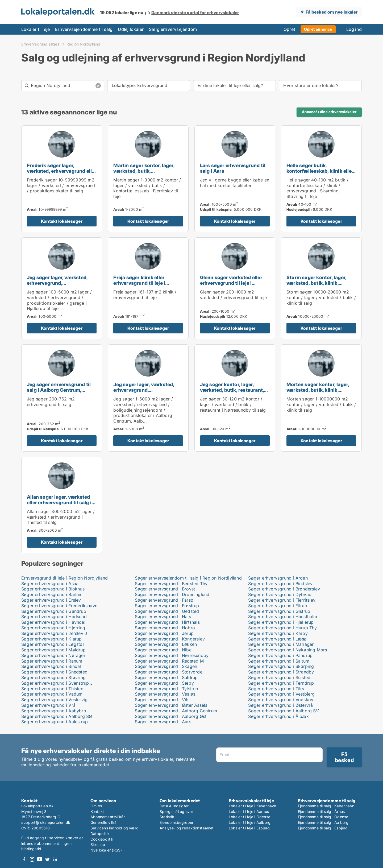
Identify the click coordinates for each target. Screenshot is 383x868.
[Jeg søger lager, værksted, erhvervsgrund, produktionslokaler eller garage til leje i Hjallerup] (62, 288)
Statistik (167, 817)
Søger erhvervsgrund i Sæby (164, 683)
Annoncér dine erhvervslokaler (329, 112)
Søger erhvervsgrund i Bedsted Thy (171, 584)
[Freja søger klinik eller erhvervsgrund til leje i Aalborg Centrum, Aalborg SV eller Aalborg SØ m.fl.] (148, 288)
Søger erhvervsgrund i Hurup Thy (282, 628)
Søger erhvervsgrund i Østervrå (280, 705)
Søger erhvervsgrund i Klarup (52, 639)
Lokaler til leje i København (253, 806)
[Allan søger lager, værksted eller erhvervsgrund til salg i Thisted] (62, 505)
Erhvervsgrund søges (40, 44)
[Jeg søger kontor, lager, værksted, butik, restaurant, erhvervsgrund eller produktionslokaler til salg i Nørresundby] (235, 398)
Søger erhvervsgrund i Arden (278, 578)
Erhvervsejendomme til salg (84, 29)
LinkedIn (55, 859)
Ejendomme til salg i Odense (323, 817)
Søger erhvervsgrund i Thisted (52, 689)
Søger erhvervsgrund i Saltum (279, 661)
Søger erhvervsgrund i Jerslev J (54, 633)
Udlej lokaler (131, 29)
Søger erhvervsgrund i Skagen (166, 666)
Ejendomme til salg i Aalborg (323, 822)
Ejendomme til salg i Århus (321, 811)
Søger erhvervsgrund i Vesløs (165, 694)
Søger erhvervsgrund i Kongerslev (170, 639)
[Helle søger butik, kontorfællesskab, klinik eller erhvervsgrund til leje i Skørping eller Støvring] (321, 179)
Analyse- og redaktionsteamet (187, 828)
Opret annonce (318, 29)
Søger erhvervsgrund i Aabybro (54, 711)
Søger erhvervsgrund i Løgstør (53, 644)
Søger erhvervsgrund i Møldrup (53, 650)
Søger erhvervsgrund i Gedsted (167, 611)
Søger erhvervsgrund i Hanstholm (283, 617)
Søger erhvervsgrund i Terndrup (281, 683)
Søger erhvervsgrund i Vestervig (54, 700)
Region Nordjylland (84, 44)
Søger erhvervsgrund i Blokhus (53, 589)
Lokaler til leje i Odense (249, 817)
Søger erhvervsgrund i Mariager (281, 644)
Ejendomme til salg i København (326, 806)
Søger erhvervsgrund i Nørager (53, 655)
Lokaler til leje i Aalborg (250, 822)
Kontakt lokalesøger (62, 221)
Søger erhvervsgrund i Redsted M (169, 661)
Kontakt (97, 811)
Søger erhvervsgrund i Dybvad (280, 594)
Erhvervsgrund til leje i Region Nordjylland (65, 578)
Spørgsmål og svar (176, 811)
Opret (289, 29)
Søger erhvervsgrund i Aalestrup (55, 722)
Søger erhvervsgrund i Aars (163, 722)
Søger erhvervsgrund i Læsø (277, 639)
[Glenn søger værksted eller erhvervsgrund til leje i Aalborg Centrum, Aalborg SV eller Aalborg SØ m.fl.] (235, 288)
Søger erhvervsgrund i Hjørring (53, 628)
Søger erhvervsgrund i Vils (162, 700)
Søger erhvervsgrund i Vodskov (281, 700)
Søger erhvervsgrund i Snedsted (54, 672)
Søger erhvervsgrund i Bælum (52, 594)
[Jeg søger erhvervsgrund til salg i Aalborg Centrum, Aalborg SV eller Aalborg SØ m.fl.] (62, 398)
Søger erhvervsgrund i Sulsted (279, 677)
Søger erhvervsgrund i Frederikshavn (59, 606)
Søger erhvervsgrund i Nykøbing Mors (288, 650)
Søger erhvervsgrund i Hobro (165, 628)
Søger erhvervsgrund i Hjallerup (281, 622)
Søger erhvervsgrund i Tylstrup (167, 689)
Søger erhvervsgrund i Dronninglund (172, 594)
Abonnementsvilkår (108, 817)
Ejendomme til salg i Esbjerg (323, 828)
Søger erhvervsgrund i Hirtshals (167, 622)
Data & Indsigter (174, 806)
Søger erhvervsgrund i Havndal (53, 622)
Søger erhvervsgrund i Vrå (48, 705)
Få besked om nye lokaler (332, 12)
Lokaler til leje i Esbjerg (249, 828)
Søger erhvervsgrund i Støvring (53, 677)
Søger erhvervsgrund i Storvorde (169, 672)
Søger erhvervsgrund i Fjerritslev (282, 600)
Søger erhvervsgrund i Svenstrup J (57, 683)
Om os (96, 806)
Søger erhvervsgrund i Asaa (50, 584)
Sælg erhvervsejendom (173, 29)
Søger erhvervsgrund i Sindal (51, 666)
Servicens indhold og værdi (115, 828)
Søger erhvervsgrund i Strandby (281, 672)
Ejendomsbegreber (176, 822)
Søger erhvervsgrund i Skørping (281, 666)
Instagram (32, 859)
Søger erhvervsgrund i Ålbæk (278, 716)
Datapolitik (100, 834)
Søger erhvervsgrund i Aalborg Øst (171, 716)
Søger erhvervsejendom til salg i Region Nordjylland (188, 578)
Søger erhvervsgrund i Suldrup (166, 677)
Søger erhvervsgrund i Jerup (164, 633)
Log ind (354, 29)
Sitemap (98, 844)
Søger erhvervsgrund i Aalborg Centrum (176, 711)
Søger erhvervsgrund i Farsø (164, 600)
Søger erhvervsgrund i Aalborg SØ (57, 716)
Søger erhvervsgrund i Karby (278, 633)
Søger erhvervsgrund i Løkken (166, 644)
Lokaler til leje (36, 29)
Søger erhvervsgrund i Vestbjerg (281, 694)
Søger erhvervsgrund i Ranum (52, 661)
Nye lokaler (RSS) (106, 850)
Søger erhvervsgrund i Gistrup (279, 611)
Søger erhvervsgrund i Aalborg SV (283, 711)
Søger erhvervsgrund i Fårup (278, 606)
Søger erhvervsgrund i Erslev (51, 600)
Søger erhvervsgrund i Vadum (52, 694)
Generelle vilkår (104, 822)
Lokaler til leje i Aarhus (249, 811)
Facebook (24, 859)
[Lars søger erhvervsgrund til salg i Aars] (235, 179)
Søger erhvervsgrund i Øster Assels (171, 705)
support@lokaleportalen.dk (46, 822)
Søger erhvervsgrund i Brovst (165, 589)
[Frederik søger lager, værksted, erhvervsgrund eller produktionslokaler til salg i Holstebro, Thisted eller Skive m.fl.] (62, 179)
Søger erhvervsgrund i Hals (163, 617)
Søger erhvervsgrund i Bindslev (280, 584)
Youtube (40, 859)
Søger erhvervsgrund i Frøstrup (167, 606)
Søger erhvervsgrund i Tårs (276, 689)
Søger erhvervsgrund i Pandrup (280, 655)
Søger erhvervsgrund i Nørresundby (172, 655)
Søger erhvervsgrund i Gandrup (54, 611)
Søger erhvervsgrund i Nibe (163, 650)
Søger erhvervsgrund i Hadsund (54, 617)
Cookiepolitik (102, 839)
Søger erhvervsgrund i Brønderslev (284, 589)
